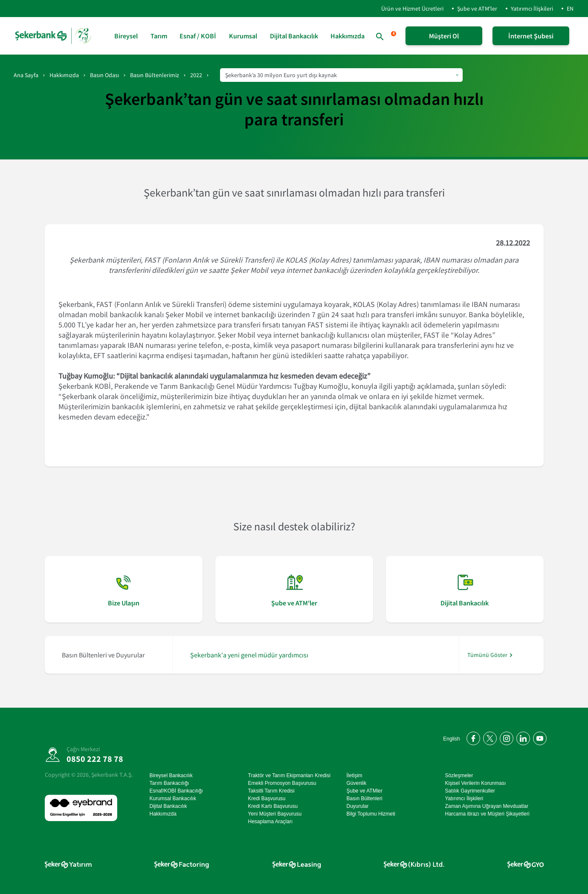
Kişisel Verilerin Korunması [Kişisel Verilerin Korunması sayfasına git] (476, 783)
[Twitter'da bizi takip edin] (488, 737)
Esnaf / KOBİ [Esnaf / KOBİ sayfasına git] (198, 36)
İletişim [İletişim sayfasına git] (355, 775)
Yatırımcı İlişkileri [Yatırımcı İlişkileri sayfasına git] (464, 799)
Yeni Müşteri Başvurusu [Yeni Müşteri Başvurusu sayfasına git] (275, 814)
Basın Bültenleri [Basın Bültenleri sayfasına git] (365, 799)
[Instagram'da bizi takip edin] (505, 737)
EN (570, 9)
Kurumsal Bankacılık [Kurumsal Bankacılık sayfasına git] (173, 799)
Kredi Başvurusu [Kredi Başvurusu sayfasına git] (267, 799)
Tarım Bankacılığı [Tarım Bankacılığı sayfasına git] (169, 783)
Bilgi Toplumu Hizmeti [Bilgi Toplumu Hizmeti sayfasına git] (371, 814)
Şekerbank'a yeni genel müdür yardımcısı (249, 655)
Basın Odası (104, 75)
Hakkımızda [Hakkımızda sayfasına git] (348, 36)
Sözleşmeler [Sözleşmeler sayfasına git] (459, 775)
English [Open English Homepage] (452, 739)
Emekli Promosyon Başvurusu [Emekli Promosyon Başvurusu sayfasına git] (282, 783)
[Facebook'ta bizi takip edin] (472, 737)
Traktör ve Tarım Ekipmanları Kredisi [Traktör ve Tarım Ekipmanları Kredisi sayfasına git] (289, 775)
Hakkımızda (64, 75)
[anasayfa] (54, 36)
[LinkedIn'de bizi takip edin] (522, 737)
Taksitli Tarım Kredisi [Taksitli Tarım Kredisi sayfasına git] (271, 791)
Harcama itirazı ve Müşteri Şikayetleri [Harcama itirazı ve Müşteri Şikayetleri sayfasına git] (487, 814)
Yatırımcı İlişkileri (532, 9)
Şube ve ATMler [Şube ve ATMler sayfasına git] (365, 791)
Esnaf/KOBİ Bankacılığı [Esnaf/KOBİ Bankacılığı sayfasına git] (176, 791)
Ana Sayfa (26, 75)
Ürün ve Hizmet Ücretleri (406, 9)
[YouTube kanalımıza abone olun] (538, 737)
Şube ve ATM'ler (477, 9)
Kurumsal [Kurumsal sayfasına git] (243, 36)
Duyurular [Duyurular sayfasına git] (358, 806)
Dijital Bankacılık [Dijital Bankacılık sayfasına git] (294, 36)
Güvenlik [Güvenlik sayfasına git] (357, 783)
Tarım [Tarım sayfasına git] (159, 36)
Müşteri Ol (444, 36)
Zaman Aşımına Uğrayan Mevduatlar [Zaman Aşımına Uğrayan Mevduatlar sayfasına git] (487, 806)
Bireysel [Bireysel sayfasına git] (126, 36)
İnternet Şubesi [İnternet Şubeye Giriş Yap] (531, 36)
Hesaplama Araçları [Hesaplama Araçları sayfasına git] (271, 822)
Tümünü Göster (487, 655)
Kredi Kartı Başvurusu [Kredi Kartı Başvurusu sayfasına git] (273, 806)
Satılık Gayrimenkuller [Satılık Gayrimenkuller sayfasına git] (470, 791)
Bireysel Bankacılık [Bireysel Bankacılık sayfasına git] (171, 775)
